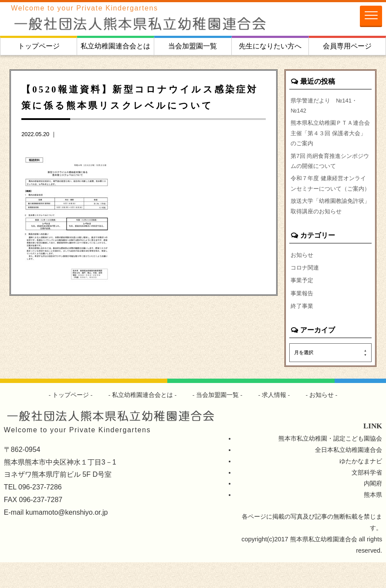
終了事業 (303, 331)
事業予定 (303, 304)
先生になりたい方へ (270, 46)
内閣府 (373, 509)
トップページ (39, 46)
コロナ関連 (306, 291)
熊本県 (373, 521)
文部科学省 (367, 498)
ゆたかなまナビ (361, 487)
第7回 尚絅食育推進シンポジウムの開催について (330, 167)
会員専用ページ (347, 46)
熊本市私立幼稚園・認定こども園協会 (330, 464)
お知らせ (303, 277)
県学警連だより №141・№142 (327, 106)
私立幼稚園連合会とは (115, 46)
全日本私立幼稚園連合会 (349, 475)
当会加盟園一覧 (193, 46)
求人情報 (274, 421)
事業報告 (303, 318)
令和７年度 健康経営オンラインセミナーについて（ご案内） (330, 197)
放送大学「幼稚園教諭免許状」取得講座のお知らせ (327, 228)
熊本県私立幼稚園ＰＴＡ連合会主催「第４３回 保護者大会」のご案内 (330, 137)
